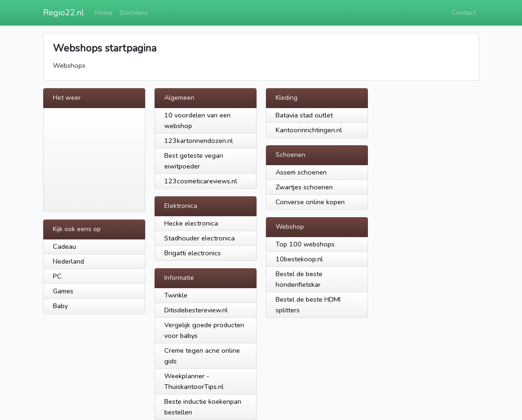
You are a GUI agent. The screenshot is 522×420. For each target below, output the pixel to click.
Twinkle (176, 295)
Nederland (68, 261)
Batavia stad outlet (304, 115)
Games (63, 291)
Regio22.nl (64, 13)
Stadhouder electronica (200, 238)
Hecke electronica (191, 223)
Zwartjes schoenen (304, 187)
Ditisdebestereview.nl (196, 310)
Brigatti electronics (193, 253)
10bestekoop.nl (299, 259)
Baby (60, 306)
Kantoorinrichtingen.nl (309, 130)
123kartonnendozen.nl (199, 141)
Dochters (134, 13)
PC (57, 276)
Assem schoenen (301, 172)
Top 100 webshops (305, 244)
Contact (464, 13)
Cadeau (64, 246)
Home (104, 13)
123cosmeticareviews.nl (201, 181)
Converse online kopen (310, 202)
